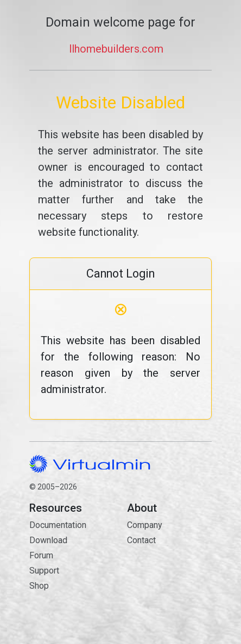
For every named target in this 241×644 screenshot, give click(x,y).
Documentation (58, 525)
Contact (169, 579)
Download (48, 540)
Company (145, 525)
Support (44, 571)
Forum (41, 555)
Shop (39, 586)
